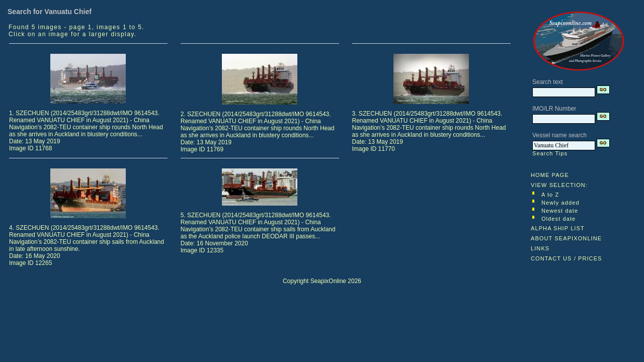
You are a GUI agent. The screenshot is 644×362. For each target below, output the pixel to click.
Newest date (560, 211)
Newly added (560, 203)
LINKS (540, 248)
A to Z (550, 195)
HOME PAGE (550, 175)
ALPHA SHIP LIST (558, 228)
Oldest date (558, 219)
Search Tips (550, 153)
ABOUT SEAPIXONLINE (566, 238)
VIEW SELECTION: (559, 185)
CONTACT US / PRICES (567, 258)
